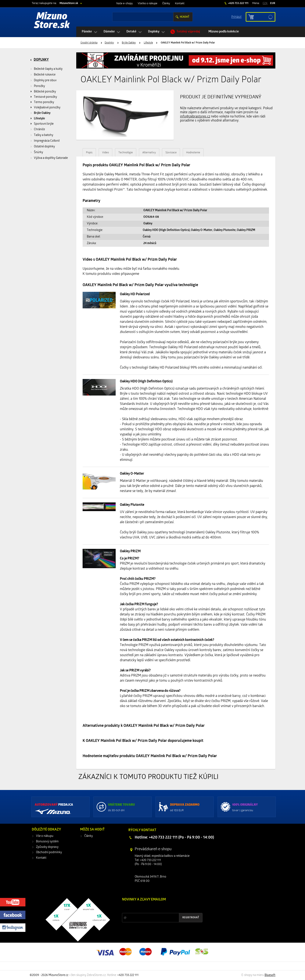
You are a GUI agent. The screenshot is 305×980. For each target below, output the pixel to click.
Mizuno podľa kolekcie (224, 32)
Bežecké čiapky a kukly (48, 69)
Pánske (87, 32)
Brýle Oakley (129, 43)
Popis (89, 153)
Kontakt (180, 3)
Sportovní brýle (44, 124)
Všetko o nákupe (148, 3)
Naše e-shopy (125, 3)
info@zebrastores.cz (195, 117)
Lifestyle (148, 43)
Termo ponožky (44, 102)
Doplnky (154, 32)
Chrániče (39, 129)
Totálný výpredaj (188, 32)
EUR (273, 3)
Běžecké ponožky (45, 92)
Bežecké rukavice (45, 75)
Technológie (126, 153)
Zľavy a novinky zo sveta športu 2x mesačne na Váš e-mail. (159, 908)
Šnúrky (38, 152)
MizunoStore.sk (69, 3)
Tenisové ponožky (45, 97)
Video (105, 153)
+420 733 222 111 (238, 3)
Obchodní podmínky (49, 852)
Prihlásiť (236, 17)
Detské (131, 32)
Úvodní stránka (89, 43)
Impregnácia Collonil (47, 141)
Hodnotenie (193, 153)
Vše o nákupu (45, 836)
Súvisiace (171, 153)
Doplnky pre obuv (45, 80)
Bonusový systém (47, 842)
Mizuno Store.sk (52, 21)
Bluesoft (270, 975)
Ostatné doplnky (44, 147)
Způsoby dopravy (47, 847)
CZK (265, 3)
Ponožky (39, 86)
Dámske (109, 32)
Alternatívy (149, 153)
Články (166, 3)
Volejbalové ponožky (47, 108)
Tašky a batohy (44, 135)
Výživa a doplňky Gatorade (51, 158)
